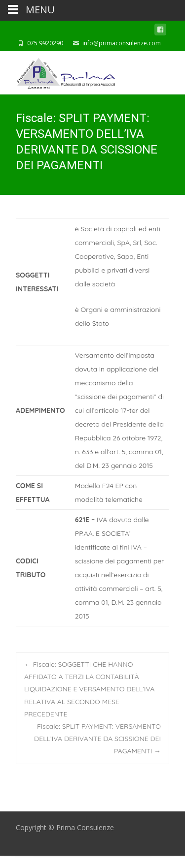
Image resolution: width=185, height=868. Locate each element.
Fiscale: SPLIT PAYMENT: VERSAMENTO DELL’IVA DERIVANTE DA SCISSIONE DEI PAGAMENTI (97, 739)
